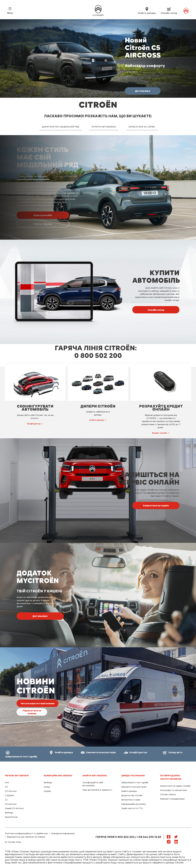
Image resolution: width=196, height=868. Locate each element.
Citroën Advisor (168, 795)
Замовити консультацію (134, 787)
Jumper (47, 791)
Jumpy (47, 787)
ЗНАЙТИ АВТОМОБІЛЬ (95, 776)
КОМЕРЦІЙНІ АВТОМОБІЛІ (58, 776)
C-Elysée (9, 795)
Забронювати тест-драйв (135, 783)
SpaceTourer (11, 817)
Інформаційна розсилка (133, 804)
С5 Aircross (11, 804)
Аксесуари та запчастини (174, 790)
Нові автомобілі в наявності (97, 790)
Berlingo (9, 813)
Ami (7, 783)
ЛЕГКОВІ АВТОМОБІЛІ (17, 776)
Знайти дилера (129, 791)
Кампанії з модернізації (172, 799)
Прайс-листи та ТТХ (132, 808)
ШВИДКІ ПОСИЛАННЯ (133, 776)
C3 (6, 787)
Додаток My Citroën (132, 795)
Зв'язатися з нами (131, 800)
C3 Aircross (11, 791)
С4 (6, 800)
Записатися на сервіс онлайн (175, 786)
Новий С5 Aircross (14, 808)
